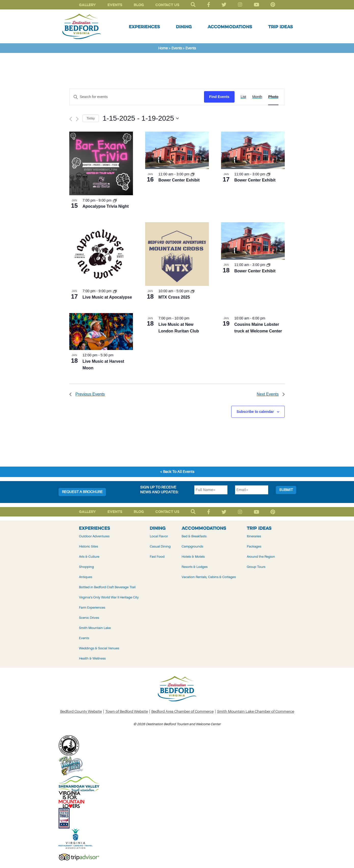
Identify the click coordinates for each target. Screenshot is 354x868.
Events (115, 5)
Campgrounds (192, 546)
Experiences (144, 26)
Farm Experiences (92, 607)
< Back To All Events (177, 472)
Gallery (87, 5)
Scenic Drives (89, 618)
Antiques (86, 577)
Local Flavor (159, 536)
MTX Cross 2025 (174, 297)
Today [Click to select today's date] (91, 118)
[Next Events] (77, 119)
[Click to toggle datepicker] (141, 118)
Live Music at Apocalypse (107, 297)
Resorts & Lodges (195, 567)
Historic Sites (88, 546)
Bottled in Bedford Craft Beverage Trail (107, 587)
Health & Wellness (92, 658)
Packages (254, 546)
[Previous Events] (71, 119)
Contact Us (167, 5)
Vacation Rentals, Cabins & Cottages (209, 577)
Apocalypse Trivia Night (106, 206)
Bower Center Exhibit (179, 180)
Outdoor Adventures (94, 536)
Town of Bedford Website (127, 712)
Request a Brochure (82, 492)
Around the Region (261, 557)
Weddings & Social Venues (99, 648)
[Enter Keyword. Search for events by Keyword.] (137, 97)
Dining (184, 26)
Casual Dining (160, 546)
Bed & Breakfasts (194, 536)
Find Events (219, 97)
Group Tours (256, 567)
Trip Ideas (281, 26)
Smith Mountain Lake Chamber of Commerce (256, 712)
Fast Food (157, 557)
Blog (139, 5)
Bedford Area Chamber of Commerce (182, 712)
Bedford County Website (81, 712)
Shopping (86, 567)
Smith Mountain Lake (95, 628)
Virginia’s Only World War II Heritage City (109, 597)
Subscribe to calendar (255, 412)
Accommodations (230, 26)
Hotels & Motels (193, 557)
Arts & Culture (89, 557)
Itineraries (254, 536)
